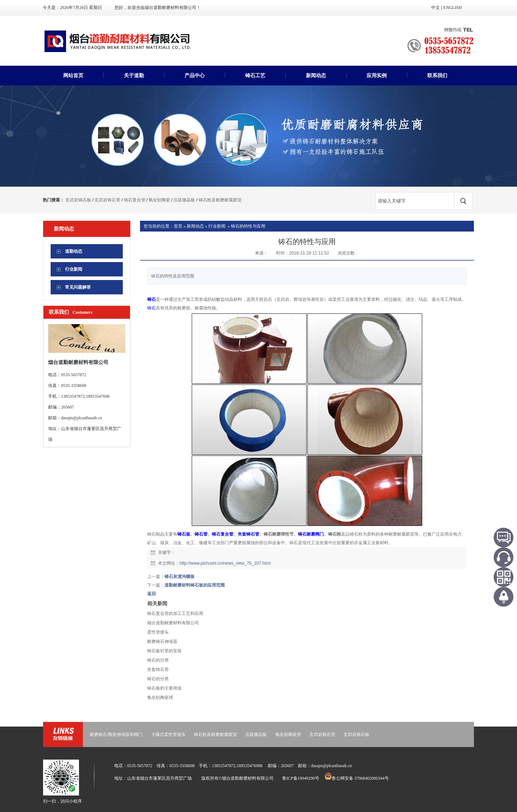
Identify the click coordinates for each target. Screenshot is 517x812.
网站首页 (73, 76)
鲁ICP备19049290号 (301, 778)
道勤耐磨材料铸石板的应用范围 (195, 585)
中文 (436, 8)
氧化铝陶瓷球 (160, 697)
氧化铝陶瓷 (159, 200)
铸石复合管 (135, 200)
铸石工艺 (255, 76)
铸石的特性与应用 (248, 226)
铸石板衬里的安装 (164, 651)
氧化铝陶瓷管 (288, 734)
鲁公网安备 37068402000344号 (357, 778)
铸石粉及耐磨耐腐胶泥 (220, 200)
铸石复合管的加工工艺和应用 (175, 613)
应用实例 (377, 76)
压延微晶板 (184, 200)
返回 (152, 594)
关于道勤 (134, 76)
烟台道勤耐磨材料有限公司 (173, 623)
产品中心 (195, 76)
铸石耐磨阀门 (311, 534)
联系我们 (437, 76)
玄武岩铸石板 (78, 200)
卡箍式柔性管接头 (168, 734)
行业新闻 (217, 226)
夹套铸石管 (248, 534)
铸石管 (201, 534)
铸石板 (184, 534)
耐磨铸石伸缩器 (162, 641)
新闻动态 (316, 76)
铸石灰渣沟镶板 (180, 577)
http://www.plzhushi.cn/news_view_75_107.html (225, 563)
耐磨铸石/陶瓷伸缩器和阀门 (116, 734)
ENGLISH (453, 8)
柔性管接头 (158, 632)
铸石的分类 (158, 660)
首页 (178, 226)
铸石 (152, 299)
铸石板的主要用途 (164, 688)
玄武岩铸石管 (107, 200)
